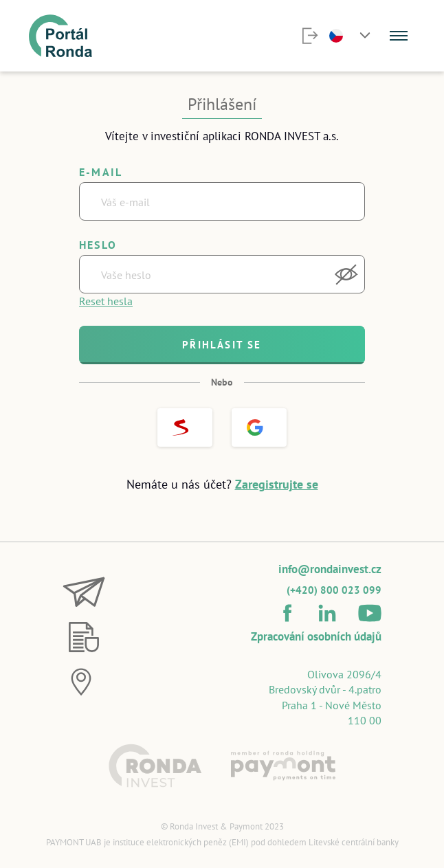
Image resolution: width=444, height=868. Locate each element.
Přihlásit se (222, 345)
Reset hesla (106, 301)
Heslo (98, 245)
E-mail (101, 172)
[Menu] (399, 36)
